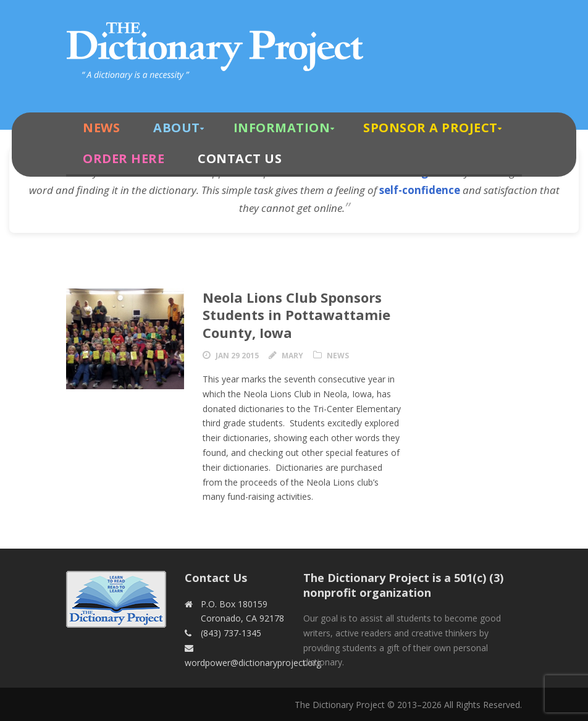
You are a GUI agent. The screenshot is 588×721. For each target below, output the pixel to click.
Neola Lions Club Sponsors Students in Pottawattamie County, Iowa (296, 315)
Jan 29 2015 (237, 356)
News (101, 128)
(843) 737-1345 (231, 633)
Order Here (124, 158)
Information (282, 128)
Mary (292, 356)
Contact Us (240, 158)
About (177, 128)
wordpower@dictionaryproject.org (253, 663)
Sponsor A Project (430, 128)
